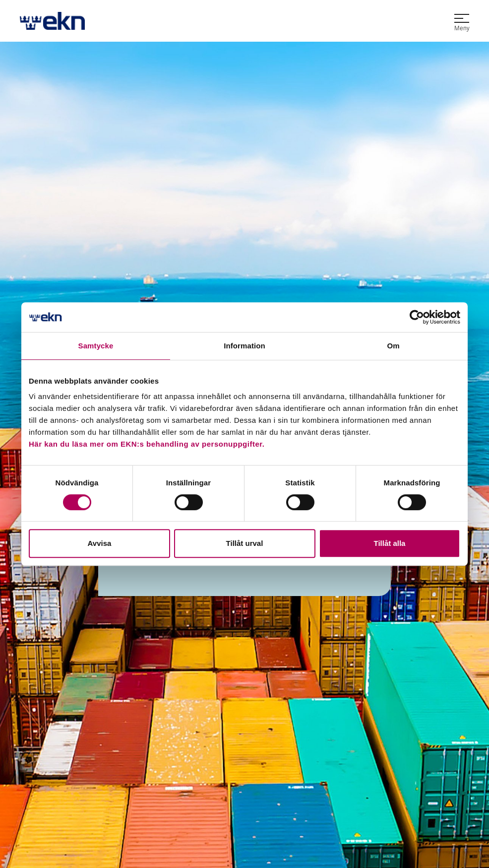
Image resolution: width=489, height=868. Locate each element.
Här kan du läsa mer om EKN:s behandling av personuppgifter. (147, 444)
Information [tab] (244, 346)
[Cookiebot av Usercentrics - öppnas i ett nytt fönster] (417, 317)
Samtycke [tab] (96, 346)
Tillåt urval (245, 543)
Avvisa (100, 543)
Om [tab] (393, 346)
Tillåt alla (390, 543)
